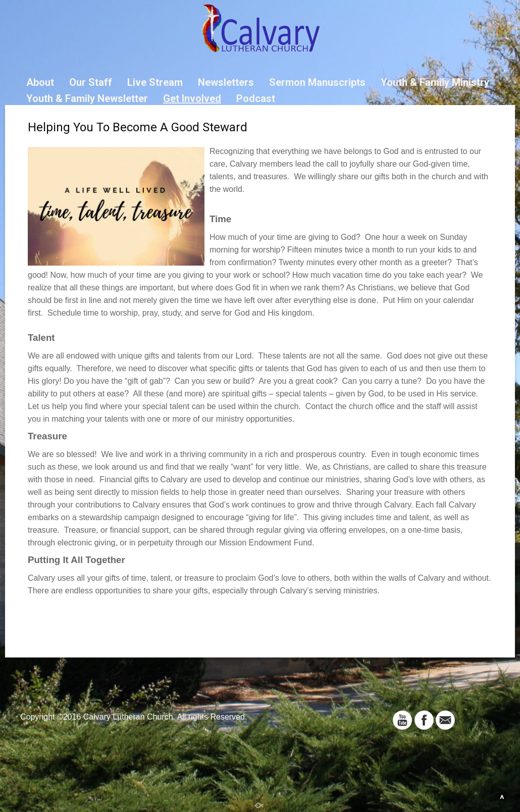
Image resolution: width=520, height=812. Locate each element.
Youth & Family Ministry (435, 82)
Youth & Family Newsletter (87, 98)
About (40, 82)
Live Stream (155, 82)
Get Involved (192, 98)
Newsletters (226, 82)
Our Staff (91, 82)
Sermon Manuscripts (317, 82)
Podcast (256, 98)
